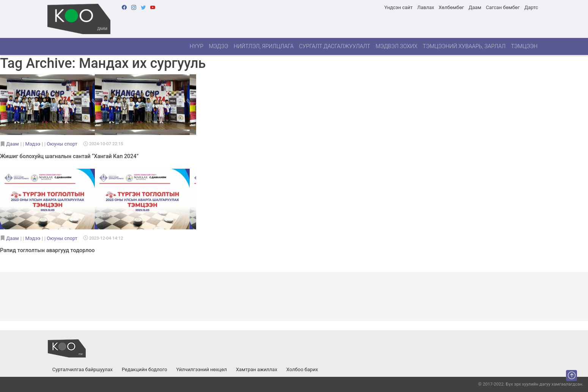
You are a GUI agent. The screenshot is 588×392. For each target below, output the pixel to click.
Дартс (531, 7)
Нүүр (197, 46)
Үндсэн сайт (399, 7)
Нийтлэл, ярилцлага (264, 46)
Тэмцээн (524, 46)
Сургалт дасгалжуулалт (335, 46)
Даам (475, 7)
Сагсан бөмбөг (503, 7)
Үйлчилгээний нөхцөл (202, 369)
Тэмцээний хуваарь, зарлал (464, 46)
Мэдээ (218, 46)
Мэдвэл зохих (396, 46)
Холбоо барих (302, 369)
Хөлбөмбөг (451, 7)
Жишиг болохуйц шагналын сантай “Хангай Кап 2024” (69, 156)
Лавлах (426, 7)
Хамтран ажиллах (257, 369)
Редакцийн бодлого (145, 369)
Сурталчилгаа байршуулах (83, 369)
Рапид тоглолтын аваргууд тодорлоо (47, 250)
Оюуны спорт (62, 144)
